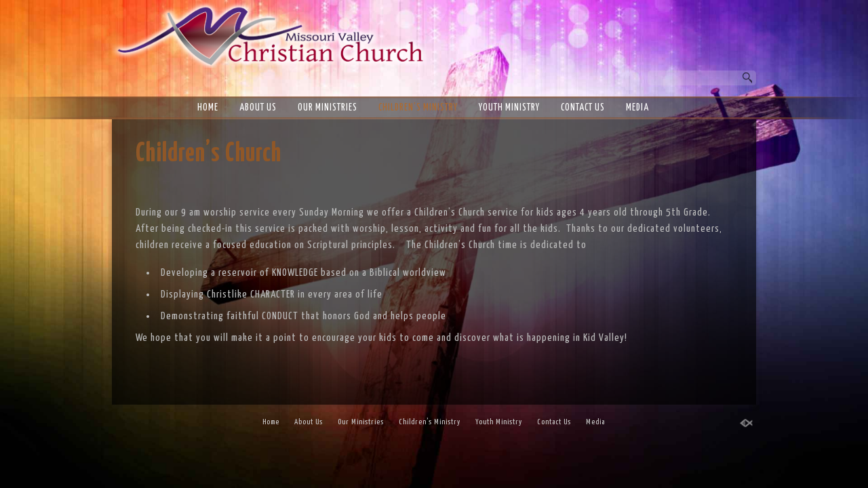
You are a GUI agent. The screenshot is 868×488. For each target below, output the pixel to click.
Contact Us (583, 108)
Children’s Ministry (418, 108)
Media (637, 108)
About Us (258, 108)
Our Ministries (328, 108)
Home (208, 108)
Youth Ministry (509, 108)
